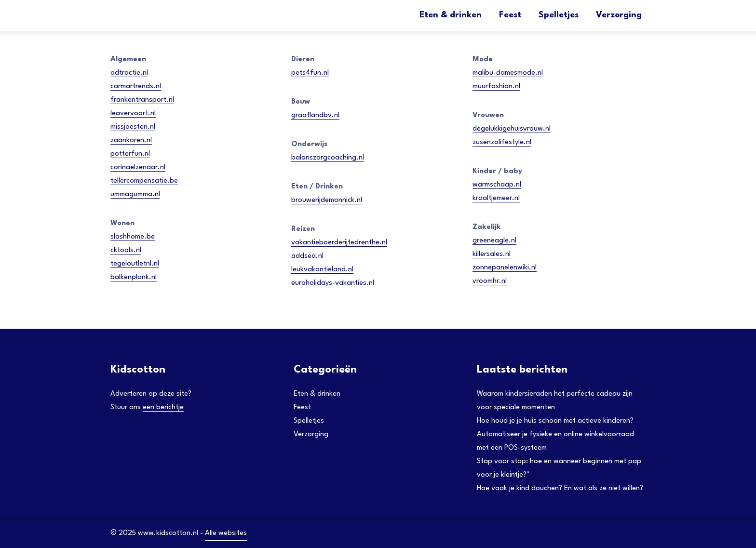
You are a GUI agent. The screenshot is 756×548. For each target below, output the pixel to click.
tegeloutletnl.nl (135, 264)
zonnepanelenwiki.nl (505, 268)
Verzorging (619, 15)
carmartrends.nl (136, 87)
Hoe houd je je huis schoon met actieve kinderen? (555, 421)
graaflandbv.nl (315, 115)
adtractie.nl (129, 73)
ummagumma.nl (135, 194)
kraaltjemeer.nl (496, 198)
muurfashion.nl (496, 87)
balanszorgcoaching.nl (328, 158)
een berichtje (163, 408)
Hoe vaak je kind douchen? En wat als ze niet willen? (560, 488)
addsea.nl (307, 256)
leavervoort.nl (133, 114)
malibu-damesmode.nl (508, 73)
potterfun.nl (130, 154)
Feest (510, 15)
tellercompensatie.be (144, 181)
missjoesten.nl (133, 127)
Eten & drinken (451, 15)
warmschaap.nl (497, 185)
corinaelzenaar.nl (138, 167)
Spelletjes (559, 15)
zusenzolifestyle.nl (502, 142)
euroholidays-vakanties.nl (333, 283)
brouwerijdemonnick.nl (327, 200)
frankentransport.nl (142, 100)
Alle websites (226, 533)
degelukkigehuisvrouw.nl (512, 129)
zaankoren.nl (131, 140)
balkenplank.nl (134, 277)
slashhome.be (133, 237)
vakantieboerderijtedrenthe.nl (339, 243)
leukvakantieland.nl (322, 270)
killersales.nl (492, 254)
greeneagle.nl (494, 241)
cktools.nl (126, 250)
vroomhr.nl (490, 281)
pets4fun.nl (310, 73)
